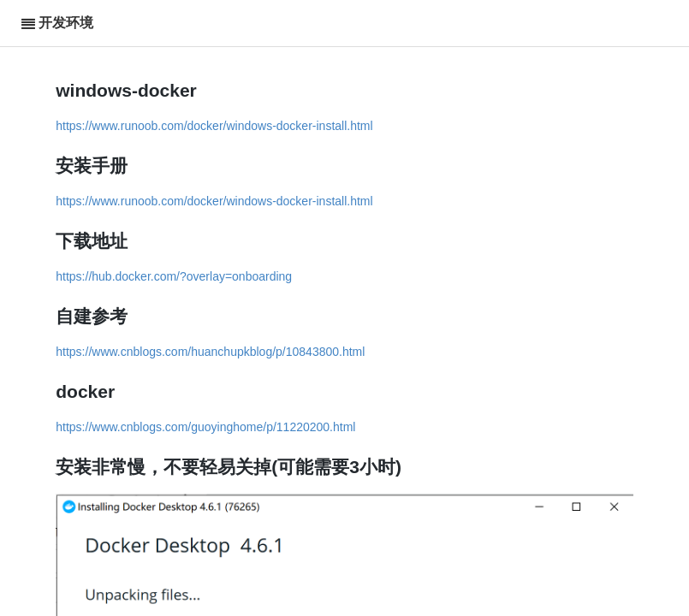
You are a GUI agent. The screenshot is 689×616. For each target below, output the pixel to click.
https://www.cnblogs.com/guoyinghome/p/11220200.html (205, 427)
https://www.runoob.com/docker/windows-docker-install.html (214, 126)
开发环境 (66, 23)
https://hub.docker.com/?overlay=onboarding (174, 276)
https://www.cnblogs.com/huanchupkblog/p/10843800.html (210, 352)
